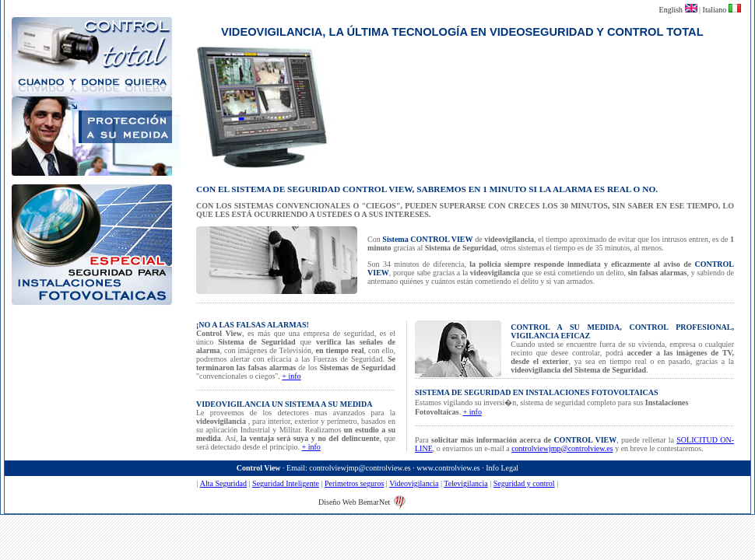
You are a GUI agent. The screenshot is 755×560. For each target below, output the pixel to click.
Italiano (716, 10)
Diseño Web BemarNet (354, 502)
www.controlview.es (448, 468)
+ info (291, 376)
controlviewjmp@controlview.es (562, 448)
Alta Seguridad (223, 483)
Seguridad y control (524, 483)
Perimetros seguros (354, 483)
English (672, 10)
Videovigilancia (414, 483)
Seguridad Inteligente (286, 483)
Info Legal (502, 468)
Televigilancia (466, 483)
